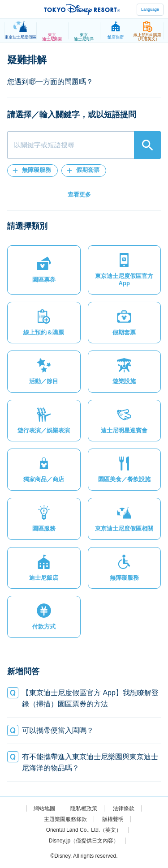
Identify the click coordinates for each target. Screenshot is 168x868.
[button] (32, 171)
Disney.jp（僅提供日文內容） (84, 841)
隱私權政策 (84, 808)
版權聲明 (113, 819)
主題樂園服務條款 (65, 819)
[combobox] (84, 145)
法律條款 (124, 808)
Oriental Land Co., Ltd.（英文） (84, 830)
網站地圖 (44, 808)
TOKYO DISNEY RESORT (82, 9)
